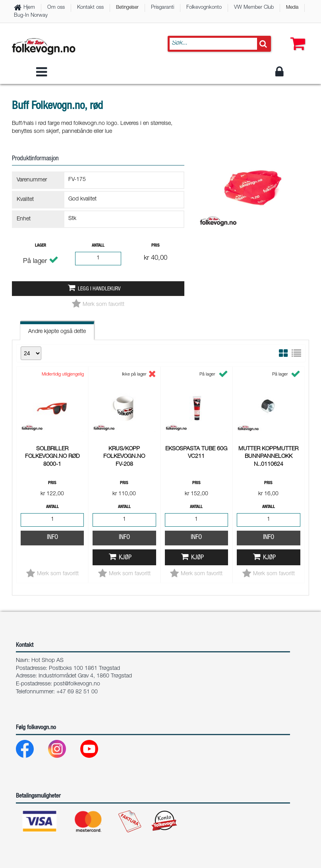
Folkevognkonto (204, 8)
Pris (156, 246)
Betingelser (127, 8)
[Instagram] (63, 751)
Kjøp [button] (125, 452)
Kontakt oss (90, 8)
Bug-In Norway (31, 16)
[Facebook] (31, 751)
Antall (98, 246)
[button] (296, 36)
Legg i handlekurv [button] (99, 289)
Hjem (29, 8)
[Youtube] (96, 751)
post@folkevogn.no (77, 684)
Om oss (56, 8)
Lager (41, 246)
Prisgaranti (162, 8)
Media (292, 8)
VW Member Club (254, 8)
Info (52, 431)
